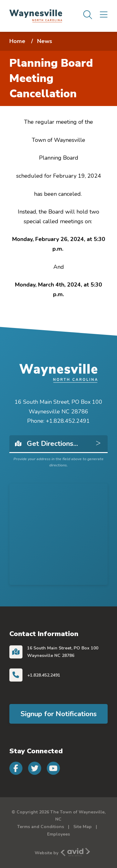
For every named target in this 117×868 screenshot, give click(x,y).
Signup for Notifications (59, 714)
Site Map (83, 827)
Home (17, 41)
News (45, 41)
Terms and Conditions (41, 827)
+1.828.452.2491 (44, 675)
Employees (58, 834)
